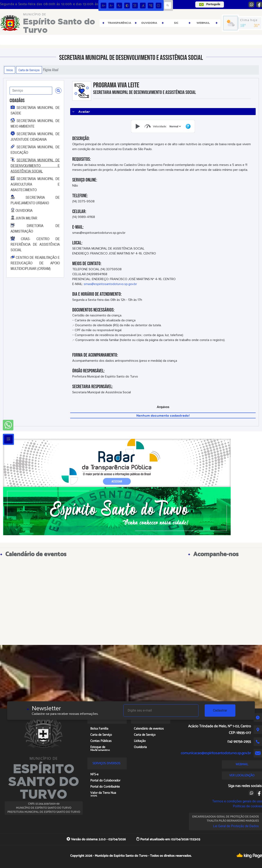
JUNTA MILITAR (26, 218)
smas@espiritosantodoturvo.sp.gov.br (110, 284)
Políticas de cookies (247, 806)
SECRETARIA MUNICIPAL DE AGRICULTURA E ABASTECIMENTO (35, 184)
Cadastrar (220, 710)
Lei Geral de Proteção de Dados (236, 826)
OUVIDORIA (24, 210)
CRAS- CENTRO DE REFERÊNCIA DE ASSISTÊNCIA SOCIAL (35, 244)
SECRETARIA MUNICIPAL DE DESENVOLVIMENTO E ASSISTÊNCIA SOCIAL (35, 165)
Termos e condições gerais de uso (237, 801)
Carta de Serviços (29, 70)
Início (10, 70)
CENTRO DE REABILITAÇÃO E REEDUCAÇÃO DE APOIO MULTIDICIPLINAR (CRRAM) (35, 263)
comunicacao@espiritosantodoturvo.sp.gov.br (216, 753)
